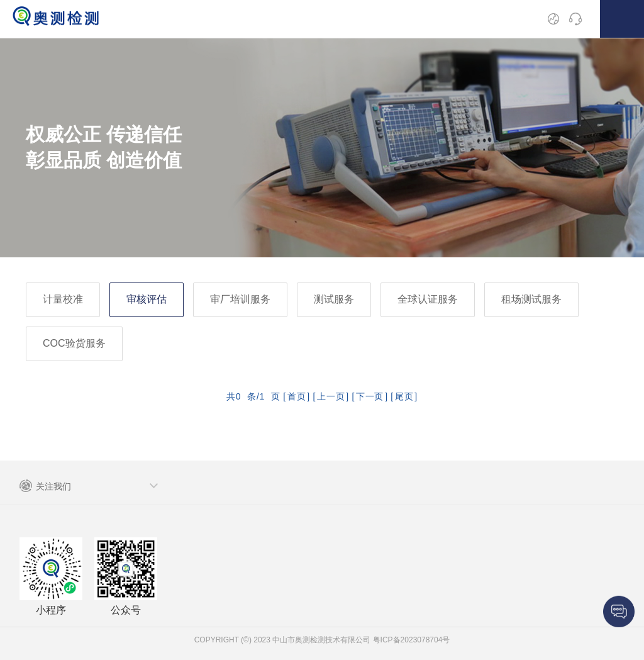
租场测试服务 (531, 299)
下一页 (370, 396)
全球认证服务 (428, 299)
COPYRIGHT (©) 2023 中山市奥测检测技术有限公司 (283, 640)
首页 (297, 396)
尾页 (404, 396)
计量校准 (63, 299)
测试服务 (334, 299)
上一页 (331, 396)
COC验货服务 (74, 343)
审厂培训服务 (240, 299)
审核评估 (147, 299)
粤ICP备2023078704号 (410, 640)
